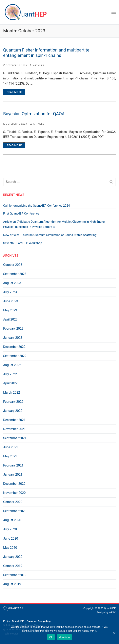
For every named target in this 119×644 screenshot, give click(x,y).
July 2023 (10, 292)
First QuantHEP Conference (21, 214)
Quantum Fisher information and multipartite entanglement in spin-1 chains (46, 53)
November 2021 (14, 429)
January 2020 (13, 557)
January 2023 (13, 338)
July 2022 (10, 374)
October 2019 (13, 566)
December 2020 (14, 484)
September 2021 (15, 438)
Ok (51, 637)
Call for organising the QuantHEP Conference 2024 (37, 206)
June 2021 (11, 447)
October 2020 (13, 502)
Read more (14, 92)
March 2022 (12, 393)
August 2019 (12, 584)
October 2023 (13, 265)
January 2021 (13, 475)
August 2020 (12, 520)
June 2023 (11, 301)
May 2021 (10, 456)
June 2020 (11, 539)
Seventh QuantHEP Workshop (23, 243)
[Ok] (114, 633)
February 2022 (13, 402)
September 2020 (15, 511)
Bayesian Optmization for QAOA (34, 114)
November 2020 (14, 493)
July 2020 (10, 529)
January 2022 (13, 411)
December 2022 (14, 347)
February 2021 (13, 465)
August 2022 (12, 365)
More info (64, 637)
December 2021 (14, 420)
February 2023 (13, 329)
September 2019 (15, 575)
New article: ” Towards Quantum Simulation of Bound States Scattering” (50, 235)
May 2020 (10, 548)
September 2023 (15, 274)
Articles (37, 65)
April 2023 (10, 319)
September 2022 (15, 356)
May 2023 (10, 310)
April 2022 (10, 383)
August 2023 (12, 283)
